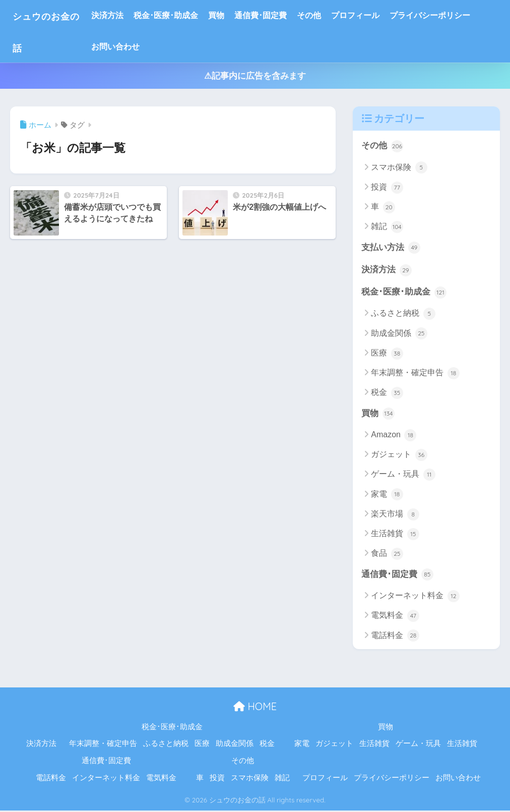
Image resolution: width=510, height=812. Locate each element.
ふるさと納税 (403, 315)
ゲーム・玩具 (403, 476)
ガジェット (399, 456)
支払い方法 (391, 248)
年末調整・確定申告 (415, 374)
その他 (327, 15)
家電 (387, 496)
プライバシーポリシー (448, 15)
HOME (255, 708)
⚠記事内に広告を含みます (255, 76)
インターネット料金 (415, 598)
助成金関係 (399, 334)
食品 (387, 555)
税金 (387, 394)
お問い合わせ (133, 47)
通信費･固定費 (278, 15)
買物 (234, 15)
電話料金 (395, 637)
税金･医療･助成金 (183, 15)
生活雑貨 (395, 535)
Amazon (394, 436)
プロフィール (373, 15)
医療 (387, 355)
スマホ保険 (399, 168)
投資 (387, 188)
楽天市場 (395, 515)
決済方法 (125, 15)
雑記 (387, 227)
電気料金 (395, 617)
